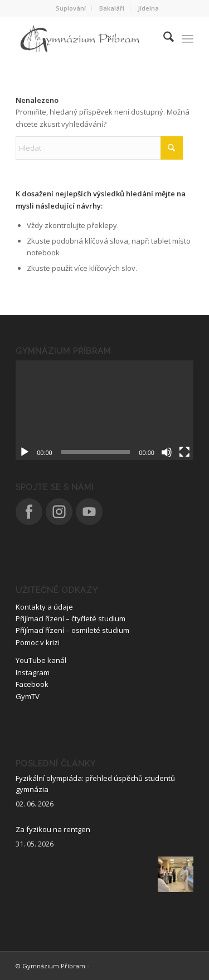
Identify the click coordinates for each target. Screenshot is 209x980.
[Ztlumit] (167, 452)
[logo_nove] (87, 38)
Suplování (71, 8)
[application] (104, 410)
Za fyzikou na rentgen (53, 829)
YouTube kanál (41, 660)
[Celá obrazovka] (184, 452)
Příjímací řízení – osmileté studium (72, 630)
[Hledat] (163, 38)
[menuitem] (71, 8)
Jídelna (148, 8)
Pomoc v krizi (38, 642)
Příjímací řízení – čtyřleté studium (71, 618)
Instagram (33, 672)
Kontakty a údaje (44, 607)
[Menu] (188, 38)
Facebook (32, 684)
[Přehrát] (25, 452)
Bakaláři (112, 8)
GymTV (28, 696)
